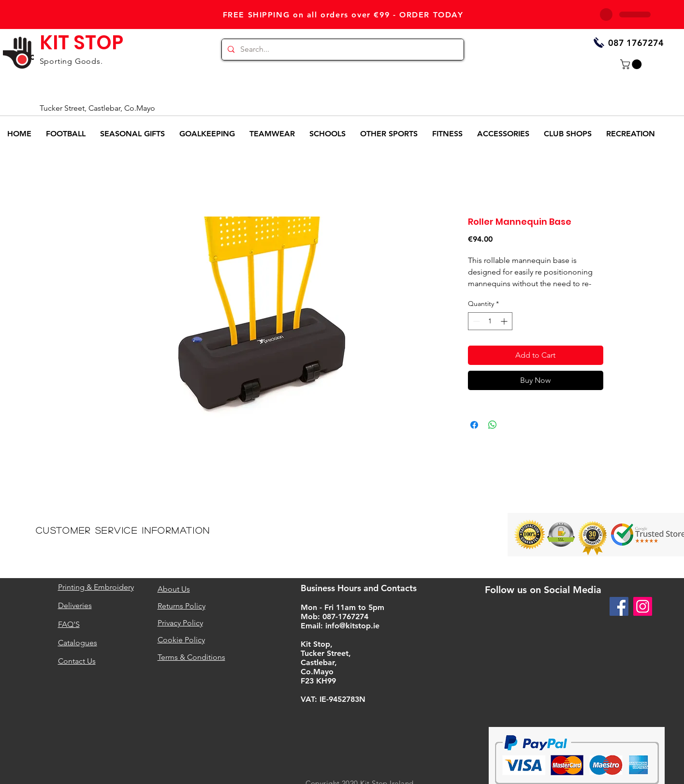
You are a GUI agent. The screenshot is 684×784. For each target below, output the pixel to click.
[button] (632, 64)
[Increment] (505, 321)
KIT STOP (81, 43)
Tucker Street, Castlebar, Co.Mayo (97, 108)
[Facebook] (619, 606)
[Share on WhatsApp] (493, 425)
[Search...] (342, 50)
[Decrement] (475, 321)
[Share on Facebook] (474, 425)
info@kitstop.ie (352, 626)
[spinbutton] (490, 321)
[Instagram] (643, 606)
